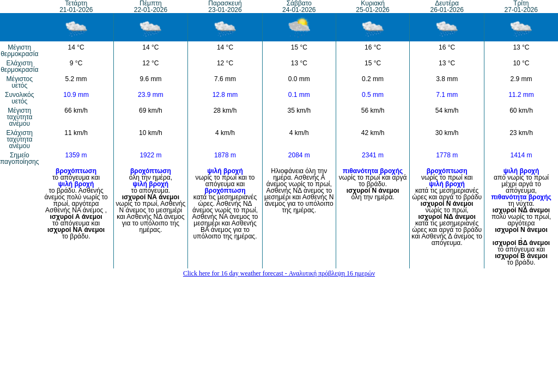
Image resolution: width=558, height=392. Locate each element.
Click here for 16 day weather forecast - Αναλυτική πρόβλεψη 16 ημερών (279, 273)
